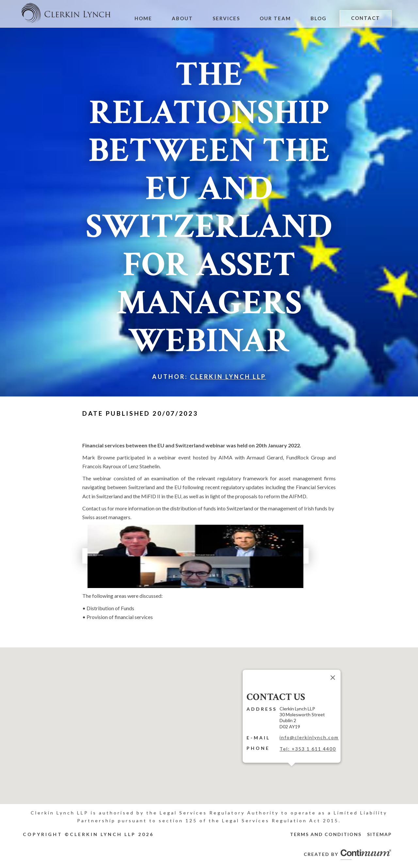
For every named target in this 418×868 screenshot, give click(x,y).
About (186, 18)
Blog (320, 18)
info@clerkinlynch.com (309, 737)
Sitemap (379, 834)
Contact (366, 18)
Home (147, 18)
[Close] (333, 677)
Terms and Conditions (326, 834)
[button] (292, 770)
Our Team (277, 18)
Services (229, 18)
